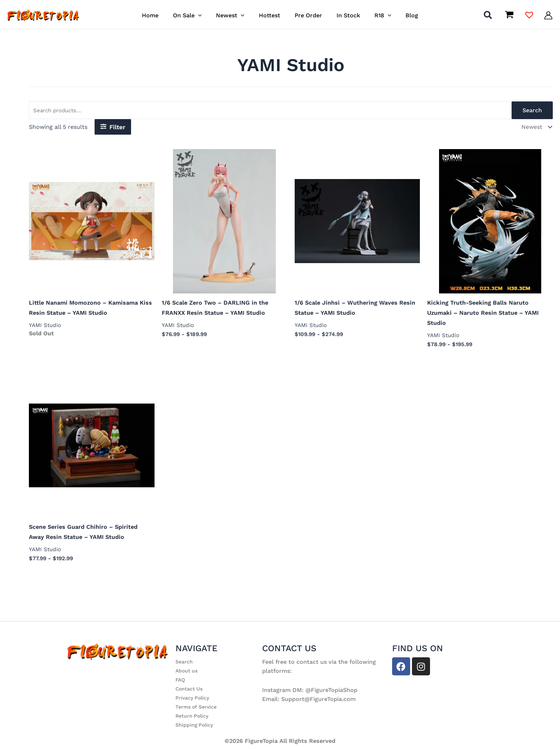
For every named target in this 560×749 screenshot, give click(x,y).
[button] (205, 15)
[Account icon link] (548, 15)
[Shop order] (536, 128)
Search (532, 111)
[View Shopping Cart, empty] (509, 15)
